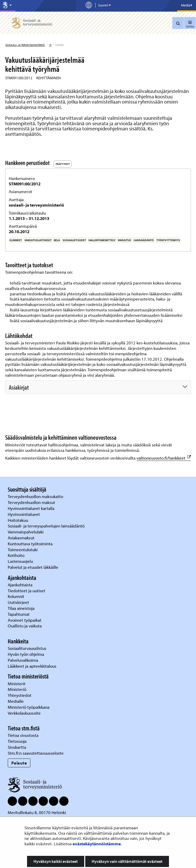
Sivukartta (17, 747)
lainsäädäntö (144, 240)
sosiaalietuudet (74, 240)
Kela (57, 240)
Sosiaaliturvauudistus (27, 648)
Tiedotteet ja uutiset (27, 591)
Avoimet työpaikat (25, 620)
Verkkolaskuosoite (25, 713)
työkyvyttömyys (168, 240)
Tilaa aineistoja (21, 608)
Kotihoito (16, 555)
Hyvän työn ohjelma (26, 654)
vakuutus (124, 240)
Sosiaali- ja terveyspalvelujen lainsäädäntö (47, 526)
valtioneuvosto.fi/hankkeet (164, 458)
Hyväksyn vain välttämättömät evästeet (127, 861)
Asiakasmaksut (21, 538)
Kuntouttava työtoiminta (30, 544)
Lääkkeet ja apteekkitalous (32, 666)
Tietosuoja (17, 741)
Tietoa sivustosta (23, 735)
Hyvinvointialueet (24, 514)
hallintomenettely (102, 240)
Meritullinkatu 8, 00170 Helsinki (37, 812)
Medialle (16, 701)
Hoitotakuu (18, 520)
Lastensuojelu (21, 561)
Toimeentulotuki (23, 550)
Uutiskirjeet (19, 602)
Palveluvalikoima (23, 660)
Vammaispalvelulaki (26, 532)
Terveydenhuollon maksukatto (36, 496)
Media (187, 5)
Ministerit (17, 684)
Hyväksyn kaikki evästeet (56, 861)
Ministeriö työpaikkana (29, 707)
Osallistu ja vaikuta (25, 626)
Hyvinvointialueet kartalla (32, 508)
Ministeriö (18, 689)
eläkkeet (16, 240)
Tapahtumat (19, 614)
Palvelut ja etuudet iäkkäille (33, 567)
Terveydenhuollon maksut (32, 502)
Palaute (19, 763)
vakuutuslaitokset (38, 240)
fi (50, 45)
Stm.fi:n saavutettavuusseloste (36, 753)
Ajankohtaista (20, 585)
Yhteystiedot (20, 695)
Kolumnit (16, 596)
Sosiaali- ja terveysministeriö (25, 45)
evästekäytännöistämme (97, 844)
